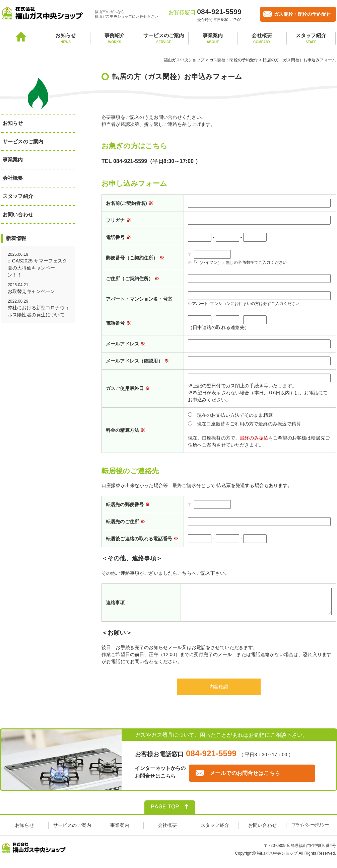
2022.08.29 (39, 309)
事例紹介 (115, 38)
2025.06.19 (39, 265)
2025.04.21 (39, 289)
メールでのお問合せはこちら (245, 778)
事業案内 (213, 38)
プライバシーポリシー (310, 830)
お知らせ (66, 38)
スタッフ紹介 (311, 38)
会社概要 (262, 38)
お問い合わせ (18, 214)
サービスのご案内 (164, 38)
